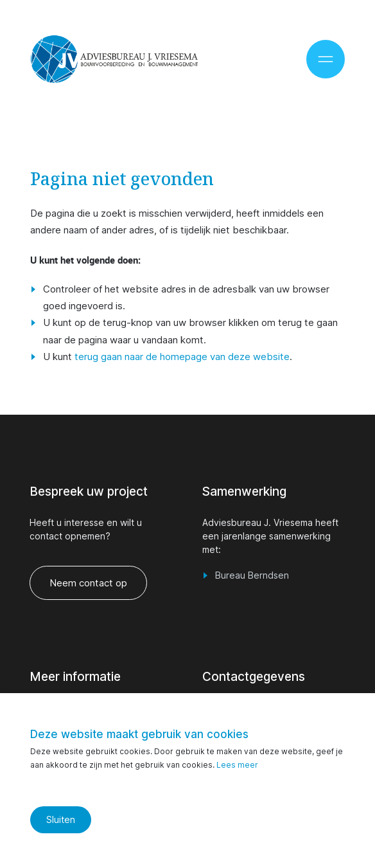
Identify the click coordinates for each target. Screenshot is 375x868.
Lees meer (237, 765)
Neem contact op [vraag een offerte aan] (89, 583)
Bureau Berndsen (252, 575)
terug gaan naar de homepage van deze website (182, 357)
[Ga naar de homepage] (114, 59)
